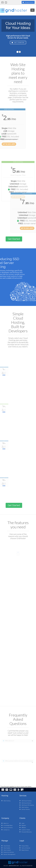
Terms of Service (25, 848)
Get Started (18, 45)
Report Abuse (24, 850)
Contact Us (5, 830)
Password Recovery (26, 832)
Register (23, 825)
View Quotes (6, 848)
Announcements (7, 828)
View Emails (6, 846)
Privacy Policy (24, 846)
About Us (5, 823)
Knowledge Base (7, 825)
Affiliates (23, 828)
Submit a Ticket (25, 830)
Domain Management (8, 854)
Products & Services (8, 852)
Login (22, 823)
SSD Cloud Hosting (25, 801)
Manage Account (28, 2)
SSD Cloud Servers (25, 803)
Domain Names (25, 809)
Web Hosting (6, 801)
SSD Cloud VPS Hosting (27, 805)
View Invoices (6, 850)
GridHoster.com (14, 866)
